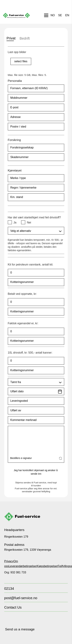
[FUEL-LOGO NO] (16, 15)
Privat (10, 38)
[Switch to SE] (60, 15)
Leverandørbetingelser (23, 566)
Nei (29, 222)
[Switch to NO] (53, 15)
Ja (15, 222)
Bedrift (24, 38)
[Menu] (46, 15)
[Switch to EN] (67, 15)
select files (21, 61)
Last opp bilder (17, 52)
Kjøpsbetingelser (47, 566)
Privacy (9, 561)
